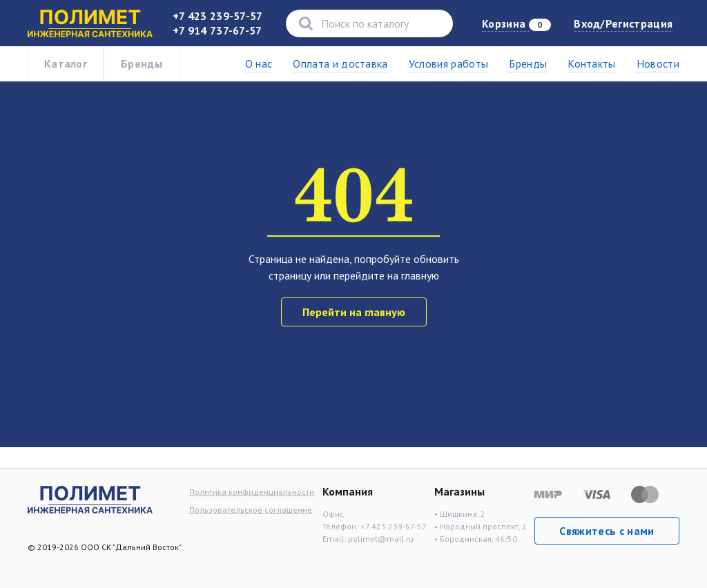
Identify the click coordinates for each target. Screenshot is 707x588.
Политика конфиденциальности (252, 492)
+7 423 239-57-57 (218, 16)
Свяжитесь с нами (607, 531)
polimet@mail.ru (381, 539)
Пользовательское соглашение (251, 510)
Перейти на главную (354, 312)
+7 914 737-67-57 (217, 30)
